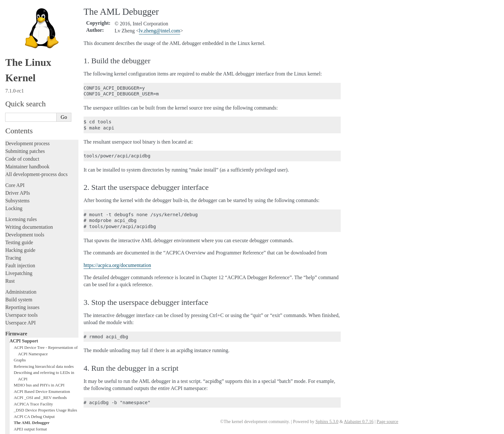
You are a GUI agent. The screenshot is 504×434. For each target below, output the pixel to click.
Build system (19, 146)
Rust (10, 127)
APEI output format (30, 275)
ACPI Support (24, 187)
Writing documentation (29, 73)
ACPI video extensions (33, 325)
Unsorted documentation (31, 391)
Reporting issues (22, 153)
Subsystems (17, 47)
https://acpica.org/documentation (117, 265)
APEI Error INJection (32, 281)
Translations (18, 402)
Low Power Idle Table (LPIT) (39, 319)
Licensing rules (21, 65)
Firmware (16, 180)
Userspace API (20, 169)
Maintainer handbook (27, 13)
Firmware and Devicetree (31, 370)
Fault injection (20, 112)
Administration (21, 138)
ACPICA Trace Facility (33, 250)
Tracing (13, 104)
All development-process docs (36, 20)
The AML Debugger (32, 269)
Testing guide (19, 89)
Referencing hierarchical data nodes (44, 213)
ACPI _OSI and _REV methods (40, 244)
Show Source (19, 428)
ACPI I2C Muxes (28, 300)
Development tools (25, 81)
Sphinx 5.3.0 (327, 422)
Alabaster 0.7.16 (359, 422)
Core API (15, 31)
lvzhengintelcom (159, 31)
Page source (387, 422)
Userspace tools (21, 161)
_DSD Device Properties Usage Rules (45, 256)
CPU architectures (24, 381)
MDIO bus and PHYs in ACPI (39, 231)
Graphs (20, 206)
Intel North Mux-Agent (33, 356)
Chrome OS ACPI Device (35, 363)
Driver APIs (18, 39)
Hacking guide (20, 96)
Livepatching (19, 119)
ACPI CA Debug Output (34, 263)
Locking (14, 54)
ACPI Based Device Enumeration (42, 238)
